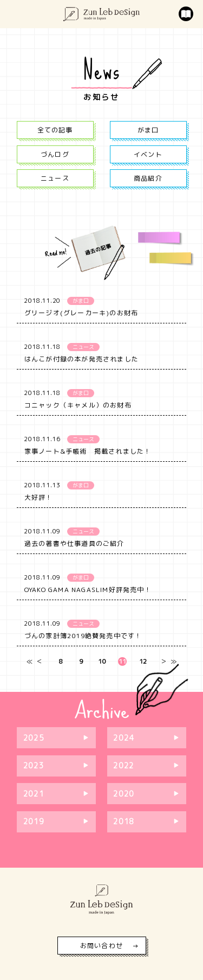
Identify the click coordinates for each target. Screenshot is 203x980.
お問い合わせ (101, 946)
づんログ (55, 154)
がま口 (148, 130)
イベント (148, 154)
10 (102, 661)
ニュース (55, 178)
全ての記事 (55, 130)
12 (143, 661)
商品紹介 (148, 178)
